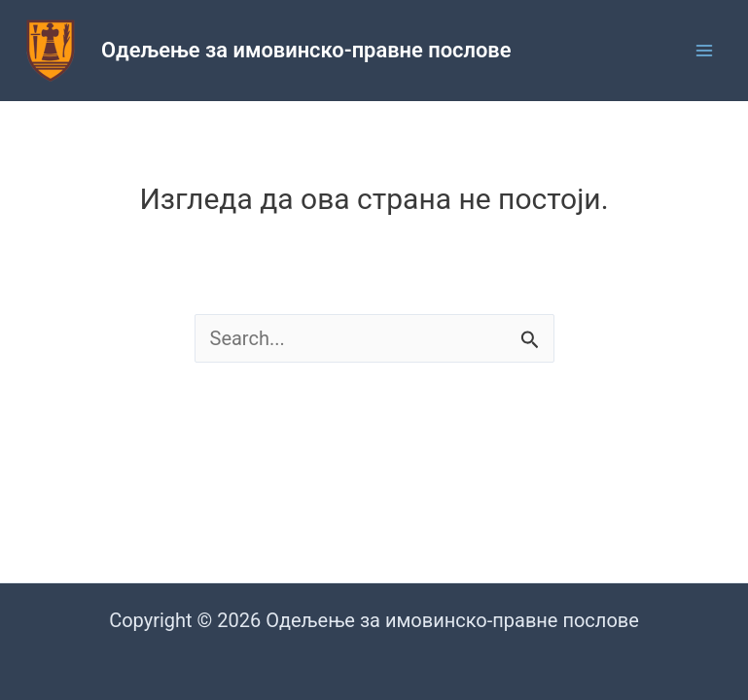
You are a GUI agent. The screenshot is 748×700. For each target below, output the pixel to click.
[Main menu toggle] (704, 51)
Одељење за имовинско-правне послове (306, 50)
